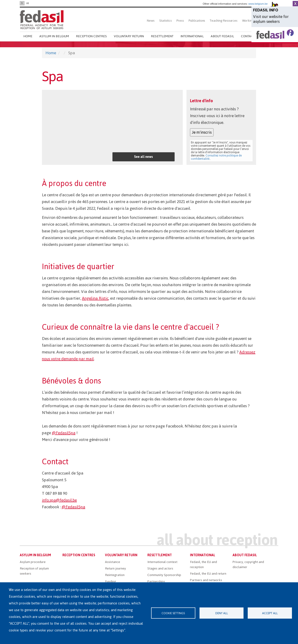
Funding (110, 581)
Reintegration (115, 575)
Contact (248, 36)
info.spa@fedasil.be (59, 500)
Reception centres (91, 36)
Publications (197, 21)
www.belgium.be (258, 4)
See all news (144, 157)
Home (28, 36)
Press (180, 21)
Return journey (115, 568)
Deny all (222, 613)
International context (162, 562)
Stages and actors (160, 568)
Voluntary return (129, 36)
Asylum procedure (33, 562)
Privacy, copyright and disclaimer (248, 564)
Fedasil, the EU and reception (203, 564)
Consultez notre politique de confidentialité (216, 157)
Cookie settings (173, 613)
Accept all (270, 613)
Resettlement (162, 36)
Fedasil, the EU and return (208, 574)
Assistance (113, 562)
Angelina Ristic (95, 298)
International (192, 36)
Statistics (166, 21)
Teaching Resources (223, 21)
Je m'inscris (202, 132)
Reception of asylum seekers (34, 571)
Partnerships (156, 581)
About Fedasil (222, 36)
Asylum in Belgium (54, 36)
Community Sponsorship (164, 575)
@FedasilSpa (64, 433)
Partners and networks (206, 580)
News (151, 21)
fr (22, 3)
